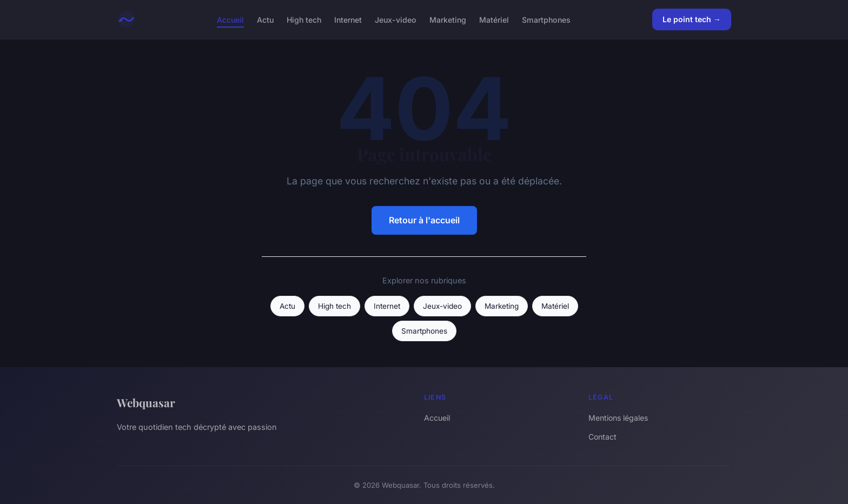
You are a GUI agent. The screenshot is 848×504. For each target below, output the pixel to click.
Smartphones (546, 19)
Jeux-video (396, 19)
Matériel (494, 19)
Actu (265, 19)
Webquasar (146, 402)
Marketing (448, 19)
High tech (304, 19)
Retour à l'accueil (424, 220)
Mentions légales (618, 418)
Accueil (230, 19)
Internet (348, 19)
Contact (602, 437)
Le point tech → (692, 19)
